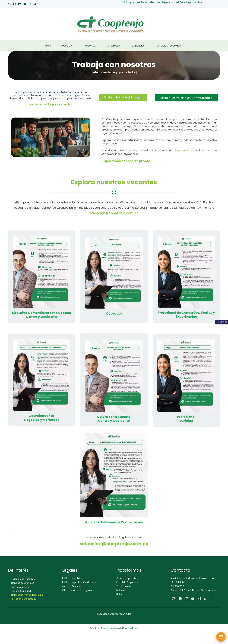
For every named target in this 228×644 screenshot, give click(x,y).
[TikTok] (206, 599)
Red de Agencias (20, 587)
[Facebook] (180, 599)
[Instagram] (199, 599)
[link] (51, 120)
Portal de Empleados (128, 582)
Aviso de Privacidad (73, 586)
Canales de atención (23, 583)
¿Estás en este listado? (24, 599)
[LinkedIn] (187, 599)
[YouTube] (193, 599)
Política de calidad (72, 578)
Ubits (119, 594)
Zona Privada (123, 586)
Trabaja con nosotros (23, 579)
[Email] (174, 599)
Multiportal (148, 2)
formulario (184, 151)
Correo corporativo (127, 578)
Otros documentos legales (77, 590)
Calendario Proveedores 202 (27, 595)
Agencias (167, 2)
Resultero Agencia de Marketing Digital (120, 628)
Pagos (130, 2)
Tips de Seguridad (21, 591)
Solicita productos (191, 2)
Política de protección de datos (80, 582)
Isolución (121, 590)
